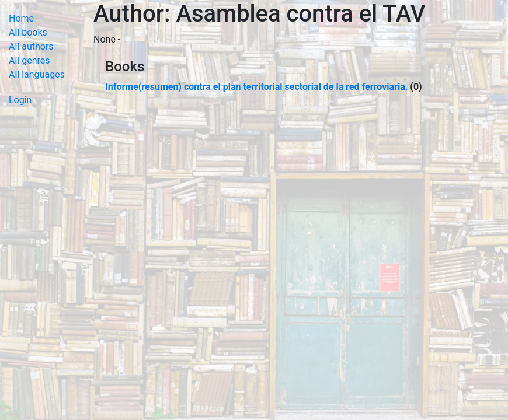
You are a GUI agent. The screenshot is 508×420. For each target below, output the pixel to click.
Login (20, 100)
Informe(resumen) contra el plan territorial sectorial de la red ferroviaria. (256, 87)
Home (21, 18)
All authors (31, 46)
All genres (29, 60)
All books (28, 32)
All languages (37, 74)
